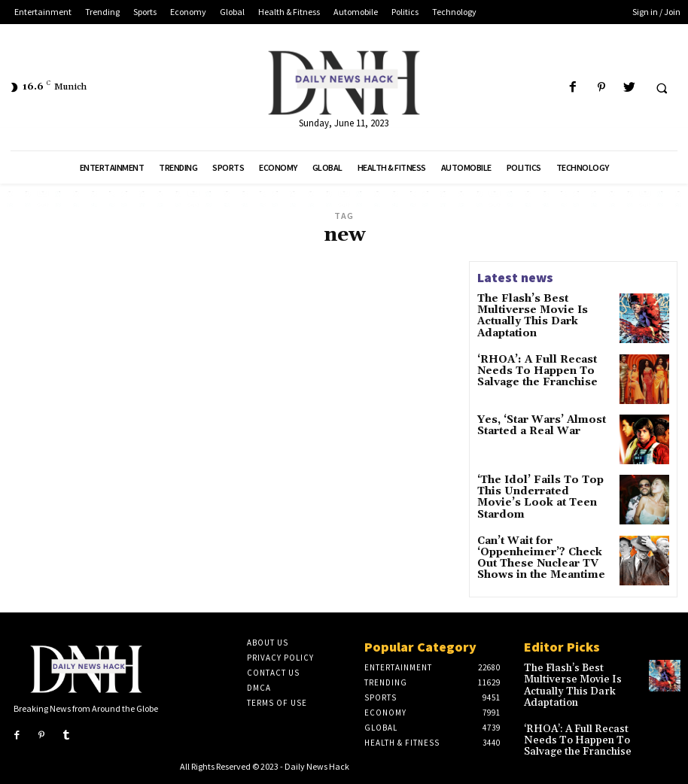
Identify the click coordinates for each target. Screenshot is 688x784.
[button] (662, 88)
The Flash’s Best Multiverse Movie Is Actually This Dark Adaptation (544, 309)
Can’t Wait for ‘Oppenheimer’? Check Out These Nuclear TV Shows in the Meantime (542, 559)
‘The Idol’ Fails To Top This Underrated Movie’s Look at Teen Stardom (537, 492)
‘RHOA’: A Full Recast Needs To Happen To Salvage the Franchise (530, 370)
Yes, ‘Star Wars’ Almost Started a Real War (534, 427)
